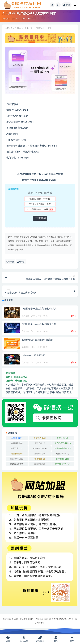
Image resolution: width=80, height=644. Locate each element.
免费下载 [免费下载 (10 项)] (63, 438)
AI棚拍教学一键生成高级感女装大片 (39, 308)
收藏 (10, 262)
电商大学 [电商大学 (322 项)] (63, 454)
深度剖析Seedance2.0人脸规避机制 (39, 324)
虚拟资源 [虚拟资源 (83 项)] (40, 464)
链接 (21, 262)
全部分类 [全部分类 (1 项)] (40, 443)
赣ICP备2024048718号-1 (63, 619)
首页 (19, 28)
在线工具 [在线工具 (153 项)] (17, 448)
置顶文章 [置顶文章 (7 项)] (40, 459)
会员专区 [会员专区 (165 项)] (40, 438)
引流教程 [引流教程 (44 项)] (17, 454)
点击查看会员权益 (53, 174)
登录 (67, 5)
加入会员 (24, 639)
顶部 (72, 639)
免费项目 (25, 347)
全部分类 (29, 28)
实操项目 (6, 18)
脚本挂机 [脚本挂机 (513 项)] (63, 459)
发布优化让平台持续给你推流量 (37, 340)
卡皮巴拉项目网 (26, 619)
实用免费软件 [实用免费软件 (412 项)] (63, 448)
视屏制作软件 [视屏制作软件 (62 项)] (63, 464)
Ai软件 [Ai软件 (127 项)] (17, 438)
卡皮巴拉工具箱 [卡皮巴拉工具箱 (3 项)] (63, 443)
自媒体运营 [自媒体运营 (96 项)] (17, 464)
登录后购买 (40, 218)
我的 (56, 639)
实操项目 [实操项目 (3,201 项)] (40, 448)
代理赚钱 (40, 639)
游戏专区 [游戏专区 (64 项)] (40, 454)
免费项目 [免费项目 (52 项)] (17, 443)
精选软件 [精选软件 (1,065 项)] (17, 459)
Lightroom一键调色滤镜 (33, 355)
